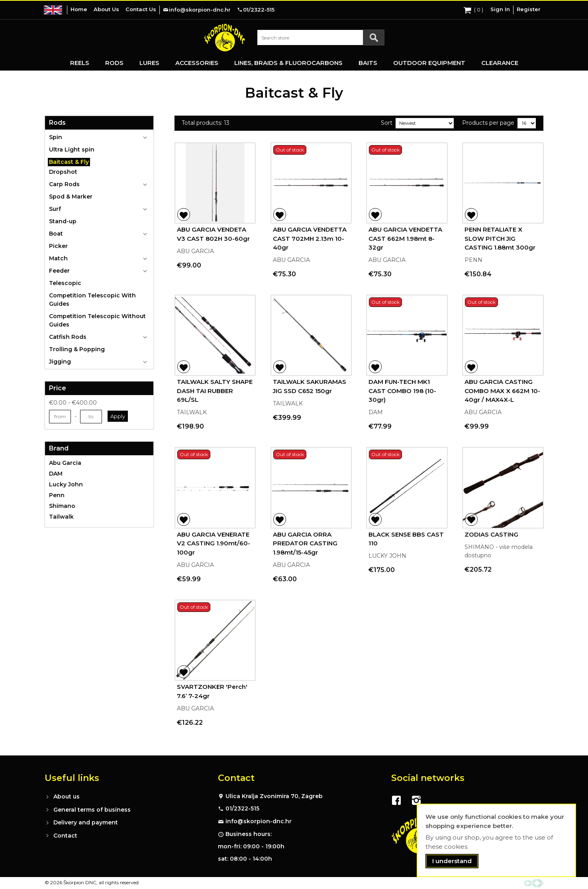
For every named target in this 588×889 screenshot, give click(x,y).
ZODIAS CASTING (491, 534)
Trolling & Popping (77, 349)
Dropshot (63, 172)
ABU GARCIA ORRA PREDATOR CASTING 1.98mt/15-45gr (305, 543)
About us (67, 797)
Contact (65, 836)
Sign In (500, 9)
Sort (387, 123)
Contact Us (141, 9)
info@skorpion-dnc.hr (259, 821)
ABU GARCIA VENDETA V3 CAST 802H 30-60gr (213, 234)
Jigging (60, 362)
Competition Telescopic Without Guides (97, 320)
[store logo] (224, 37)
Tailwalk (61, 517)
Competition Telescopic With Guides (92, 300)
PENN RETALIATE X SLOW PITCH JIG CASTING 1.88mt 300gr (500, 238)
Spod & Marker (71, 197)
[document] (496, 840)
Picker (58, 246)
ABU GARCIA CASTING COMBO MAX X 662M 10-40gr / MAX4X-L (502, 391)
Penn (57, 495)
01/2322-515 (242, 808)
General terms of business (92, 810)
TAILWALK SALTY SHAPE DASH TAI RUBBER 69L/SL (215, 391)
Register (529, 9)
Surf (55, 209)
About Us (106, 9)
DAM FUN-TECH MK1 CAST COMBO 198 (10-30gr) (402, 391)
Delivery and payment (86, 822)
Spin (56, 137)
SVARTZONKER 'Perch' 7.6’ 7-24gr (212, 691)
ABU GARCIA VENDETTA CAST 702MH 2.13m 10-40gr (310, 238)
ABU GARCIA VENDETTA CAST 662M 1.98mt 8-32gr (405, 238)
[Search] (374, 37)
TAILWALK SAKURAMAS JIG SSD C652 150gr (310, 386)
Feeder (59, 271)
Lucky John (66, 484)
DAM (56, 474)
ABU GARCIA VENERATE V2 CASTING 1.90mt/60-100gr (214, 543)
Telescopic (65, 283)
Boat (56, 234)
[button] (184, 214)
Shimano (62, 506)
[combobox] (321, 37)
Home (79, 9)
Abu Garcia (65, 463)
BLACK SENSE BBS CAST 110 (406, 539)
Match (58, 258)
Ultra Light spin (72, 149)
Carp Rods (64, 184)
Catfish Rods (68, 337)
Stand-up (63, 221)
